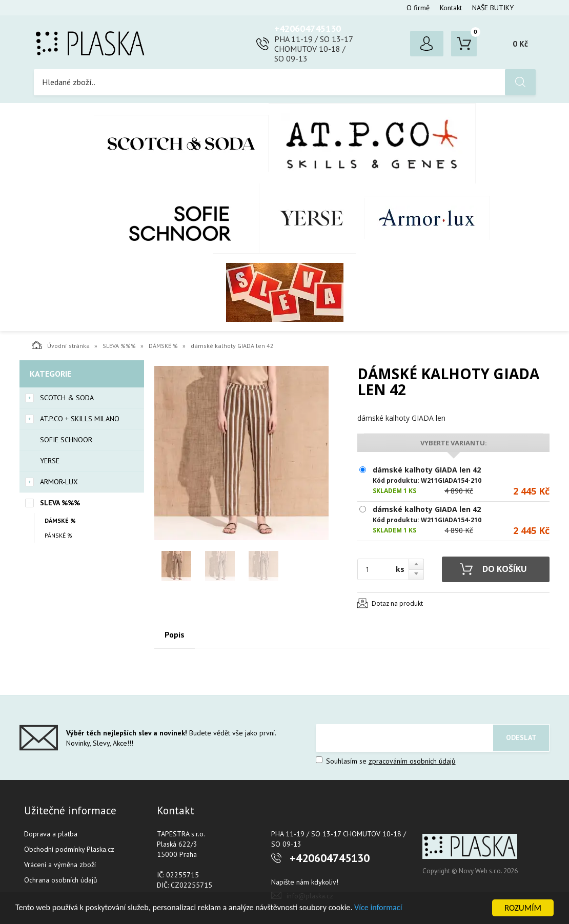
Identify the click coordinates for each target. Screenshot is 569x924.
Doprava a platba (51, 834)
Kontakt (451, 8)
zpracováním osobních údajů (412, 761)
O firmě (418, 8)
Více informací (398, 908)
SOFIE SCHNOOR (169, 218)
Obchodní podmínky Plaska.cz (69, 849)
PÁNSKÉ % (58, 535)
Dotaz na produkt (397, 603)
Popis (175, 634)
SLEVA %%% (285, 292)
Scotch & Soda (181, 143)
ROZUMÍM (523, 908)
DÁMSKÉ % (163, 346)
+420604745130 (308, 28)
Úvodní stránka (61, 345)
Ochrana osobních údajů (61, 880)
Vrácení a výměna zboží (60, 865)
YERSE (312, 218)
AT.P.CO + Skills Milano (372, 143)
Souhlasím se (386, 761)
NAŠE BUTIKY (493, 8)
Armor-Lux (427, 218)
